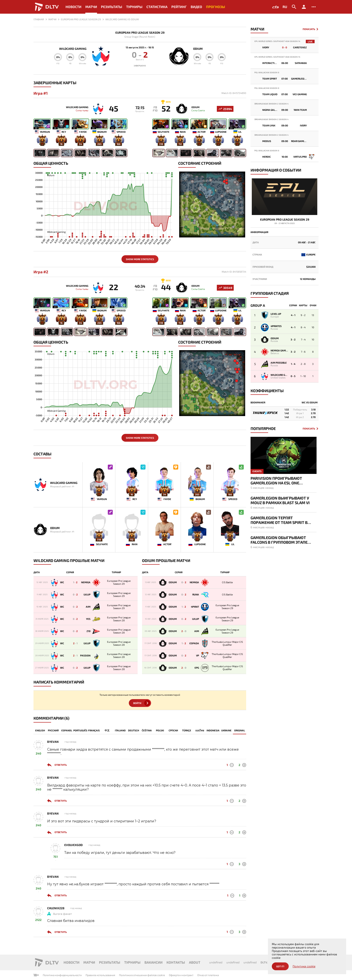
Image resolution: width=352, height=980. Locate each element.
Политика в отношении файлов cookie (142, 975)
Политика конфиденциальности (62, 975)
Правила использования (100, 975)
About (195, 962)
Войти (137, 703)
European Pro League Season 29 (140, 33)
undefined (216, 962)
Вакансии (154, 962)
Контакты (176, 962)
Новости (73, 7)
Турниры (134, 7)
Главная (39, 19)
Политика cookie (304, 966)
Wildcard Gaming (73, 49)
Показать (309, 29)
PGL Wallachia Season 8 (267, 73)
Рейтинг (179, 7)
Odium (198, 49)
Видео (196, 7)
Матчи (91, 7)
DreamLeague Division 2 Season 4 (271, 104)
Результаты (112, 7)
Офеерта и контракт (181, 975)
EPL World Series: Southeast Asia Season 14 (277, 41)
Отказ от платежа (208, 975)
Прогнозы (216, 7)
